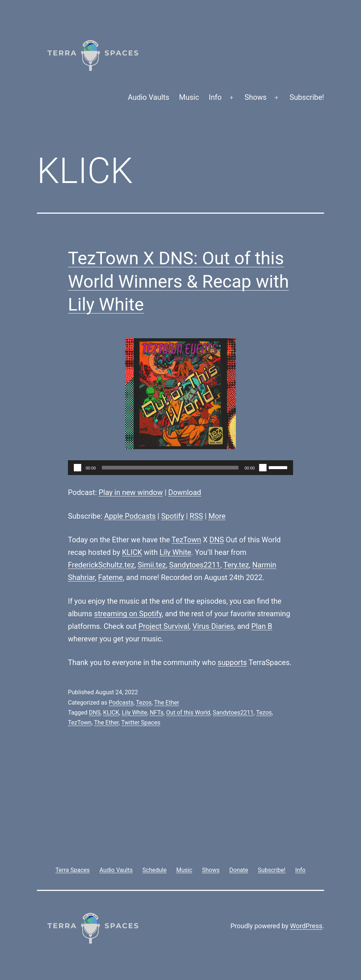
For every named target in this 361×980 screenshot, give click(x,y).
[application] (180, 468)
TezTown (186, 540)
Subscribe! (307, 97)
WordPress (306, 926)
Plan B (262, 626)
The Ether (167, 703)
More (217, 516)
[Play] (78, 468)
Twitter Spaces (141, 723)
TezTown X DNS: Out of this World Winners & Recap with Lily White (178, 281)
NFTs (157, 713)
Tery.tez (236, 565)
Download (185, 492)
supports (232, 662)
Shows (256, 97)
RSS (196, 516)
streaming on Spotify (128, 614)
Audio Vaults (148, 97)
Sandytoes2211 (195, 565)
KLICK (132, 552)
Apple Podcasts (130, 516)
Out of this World (188, 713)
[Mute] (263, 468)
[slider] (170, 468)
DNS (216, 540)
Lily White (175, 552)
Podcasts (121, 703)
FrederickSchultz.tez (101, 565)
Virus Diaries (213, 626)
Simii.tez (152, 565)
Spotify (173, 516)
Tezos (144, 703)
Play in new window (131, 492)
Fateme (111, 577)
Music (189, 97)
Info (215, 97)
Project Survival (164, 626)
